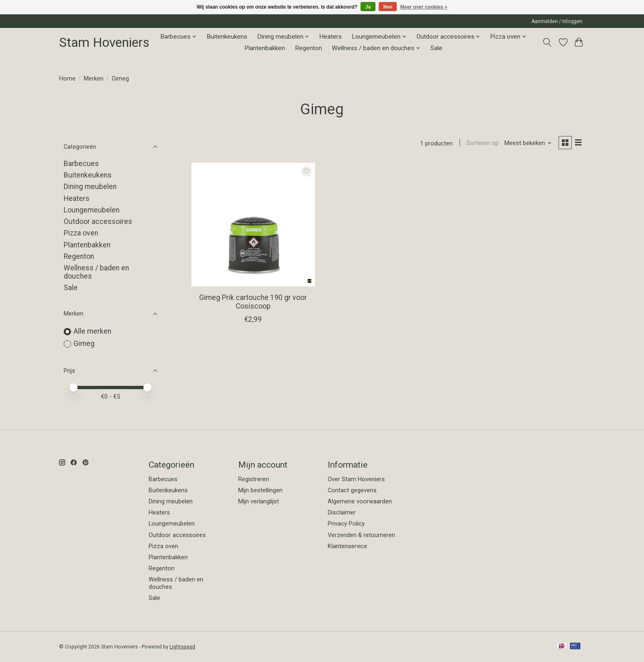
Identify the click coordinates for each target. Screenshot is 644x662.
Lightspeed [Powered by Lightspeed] (182, 647)
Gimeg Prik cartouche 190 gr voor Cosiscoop (253, 303)
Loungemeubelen (92, 210)
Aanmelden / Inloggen (557, 21)
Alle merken (92, 331)
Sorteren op (481, 144)
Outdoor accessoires (98, 221)
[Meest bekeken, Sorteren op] (526, 144)
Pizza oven (81, 233)
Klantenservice (347, 546)
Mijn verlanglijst (259, 501)
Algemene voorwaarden (360, 501)
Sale (436, 48)
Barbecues (81, 164)
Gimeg (84, 344)
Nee (388, 7)
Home (67, 78)
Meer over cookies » (424, 7)
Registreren (254, 479)
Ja (368, 7)
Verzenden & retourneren (361, 535)
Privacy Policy (346, 524)
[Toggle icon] (547, 42)
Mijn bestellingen (260, 490)
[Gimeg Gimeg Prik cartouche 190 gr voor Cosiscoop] (253, 226)
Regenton (308, 48)
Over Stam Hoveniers (356, 479)
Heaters (330, 37)
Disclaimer (342, 512)
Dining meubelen (90, 187)
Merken (94, 78)
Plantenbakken (265, 48)
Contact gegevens (352, 490)
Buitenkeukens (227, 37)
